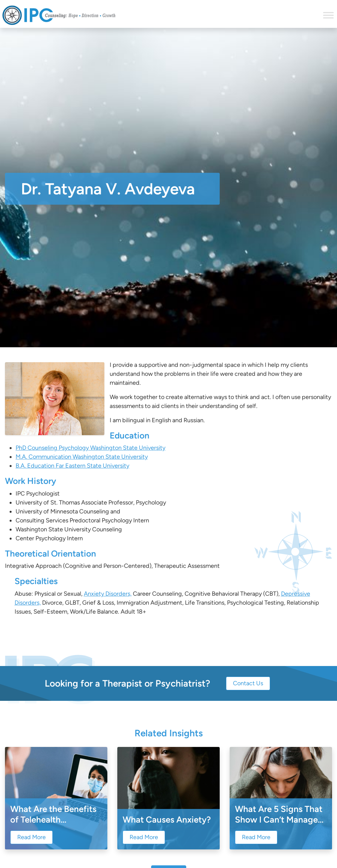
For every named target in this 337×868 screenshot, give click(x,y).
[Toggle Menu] (328, 15)
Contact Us (248, 683)
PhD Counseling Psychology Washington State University (90, 448)
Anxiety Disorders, (108, 594)
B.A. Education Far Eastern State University (72, 466)
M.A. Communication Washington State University (82, 457)
